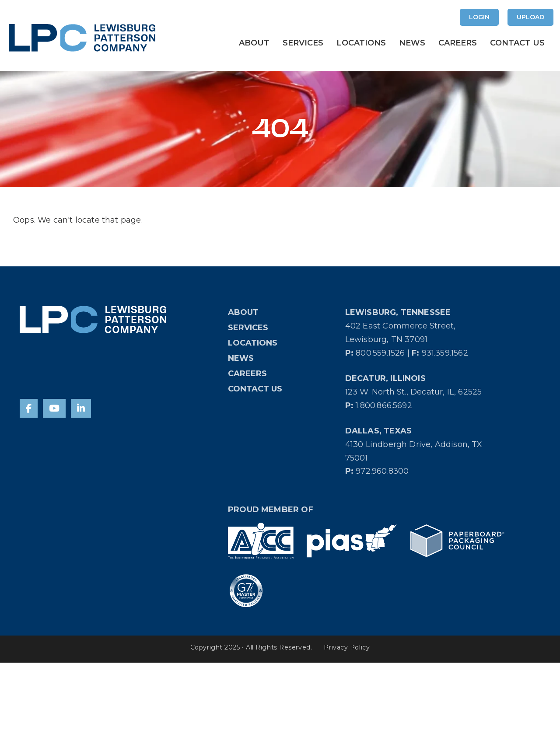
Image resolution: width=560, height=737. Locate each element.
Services (303, 43)
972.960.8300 (382, 471)
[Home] (93, 320)
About (254, 43)
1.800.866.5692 (384, 405)
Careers (458, 43)
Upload (530, 17)
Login (479, 17)
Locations (361, 43)
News (412, 43)
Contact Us (517, 43)
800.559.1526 (380, 353)
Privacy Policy (347, 647)
